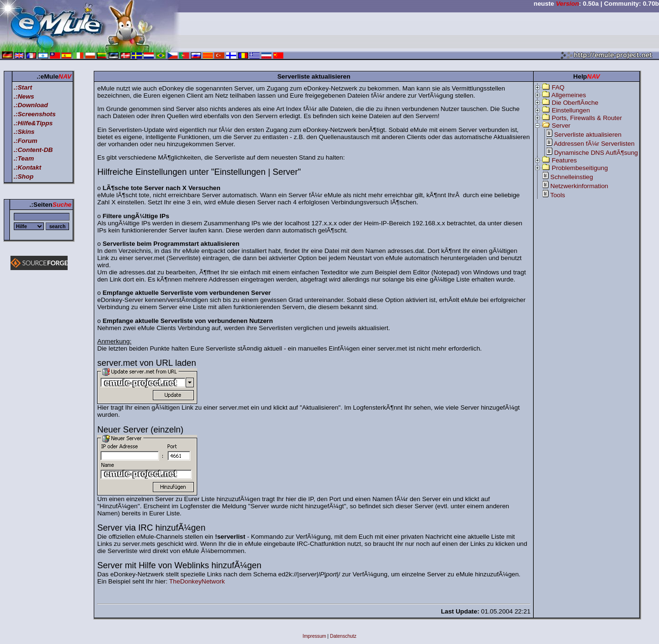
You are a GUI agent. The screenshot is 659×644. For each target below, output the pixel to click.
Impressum (314, 636)
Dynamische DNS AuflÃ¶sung (596, 153)
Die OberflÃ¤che (575, 103)
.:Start (23, 87)
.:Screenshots (35, 114)
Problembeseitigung (580, 168)
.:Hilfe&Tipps (33, 123)
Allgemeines (569, 95)
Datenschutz (343, 636)
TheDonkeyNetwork (197, 581)
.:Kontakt (28, 167)
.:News (24, 96)
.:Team (24, 158)
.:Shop (24, 176)
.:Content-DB (33, 150)
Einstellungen (571, 110)
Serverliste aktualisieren (588, 135)
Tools (558, 195)
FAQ (558, 87)
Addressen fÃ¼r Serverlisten (594, 144)
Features (564, 160)
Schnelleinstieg (572, 177)
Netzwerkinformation (579, 186)
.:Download (31, 105)
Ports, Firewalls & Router (587, 118)
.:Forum (26, 141)
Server (561, 126)
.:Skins (24, 132)
